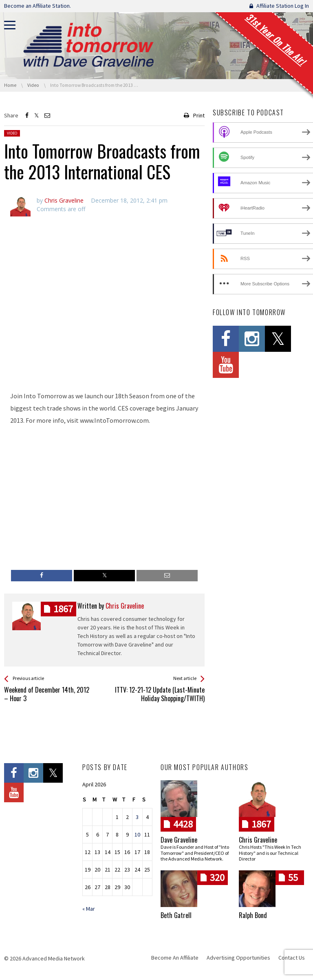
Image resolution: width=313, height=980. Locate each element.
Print (199, 115)
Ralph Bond (253, 915)
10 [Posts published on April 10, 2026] (137, 834)
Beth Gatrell (176, 915)
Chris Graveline (258, 840)
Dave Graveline (179, 840)
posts (63, 609)
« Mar (89, 909)
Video (12, 133)
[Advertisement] (104, 362)
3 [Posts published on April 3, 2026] (137, 817)
